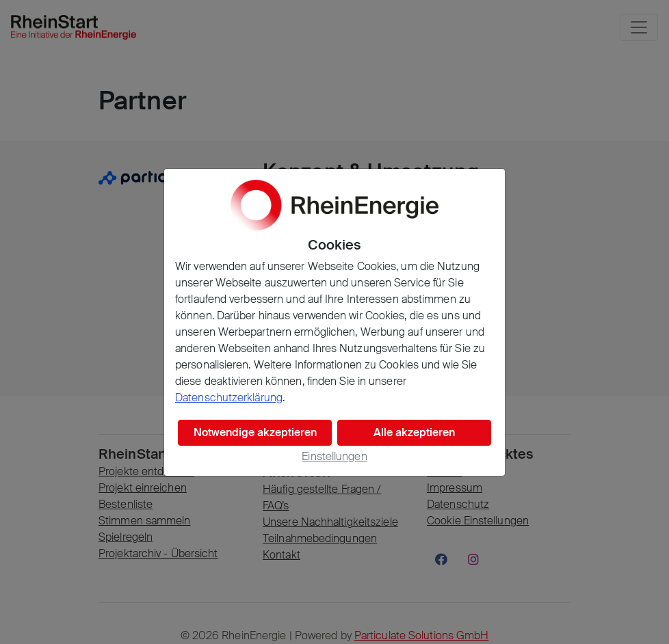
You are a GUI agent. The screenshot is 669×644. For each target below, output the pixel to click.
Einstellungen (334, 456)
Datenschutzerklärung (229, 398)
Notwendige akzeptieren (255, 432)
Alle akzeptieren (414, 432)
